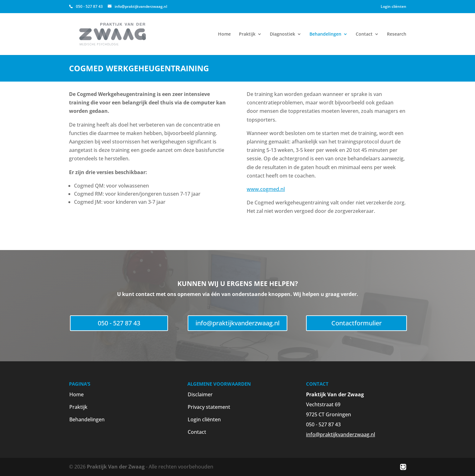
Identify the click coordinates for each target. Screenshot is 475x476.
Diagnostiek (282, 34)
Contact (364, 34)
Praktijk (247, 34)
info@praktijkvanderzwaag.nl (238, 323)
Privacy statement (209, 407)
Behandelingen (325, 34)
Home (224, 34)
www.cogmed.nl (266, 189)
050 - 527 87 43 (119, 323)
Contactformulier (356, 323)
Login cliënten (393, 6)
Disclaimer (200, 394)
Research (397, 34)
